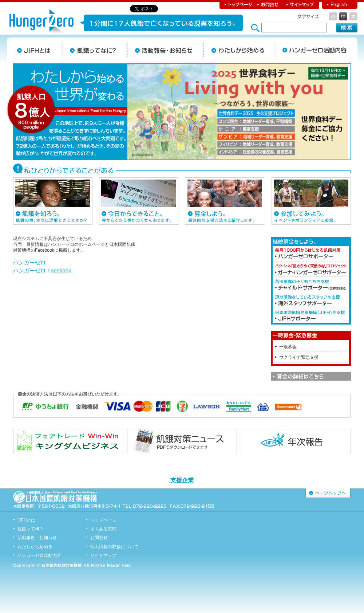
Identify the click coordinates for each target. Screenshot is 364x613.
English (340, 4)
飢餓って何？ (31, 529)
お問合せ (268, 4)
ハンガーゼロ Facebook (42, 271)
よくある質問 (103, 529)
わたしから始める (238, 50)
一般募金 (288, 347)
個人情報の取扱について (114, 547)
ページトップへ (328, 493)
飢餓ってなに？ (94, 50)
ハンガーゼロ (29, 263)
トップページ (237, 4)
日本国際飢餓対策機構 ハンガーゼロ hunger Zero (41, 23)
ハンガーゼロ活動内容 (39, 555)
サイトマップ (301, 4)
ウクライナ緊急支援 (299, 357)
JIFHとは (37, 50)
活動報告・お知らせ (165, 50)
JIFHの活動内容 (311, 50)
